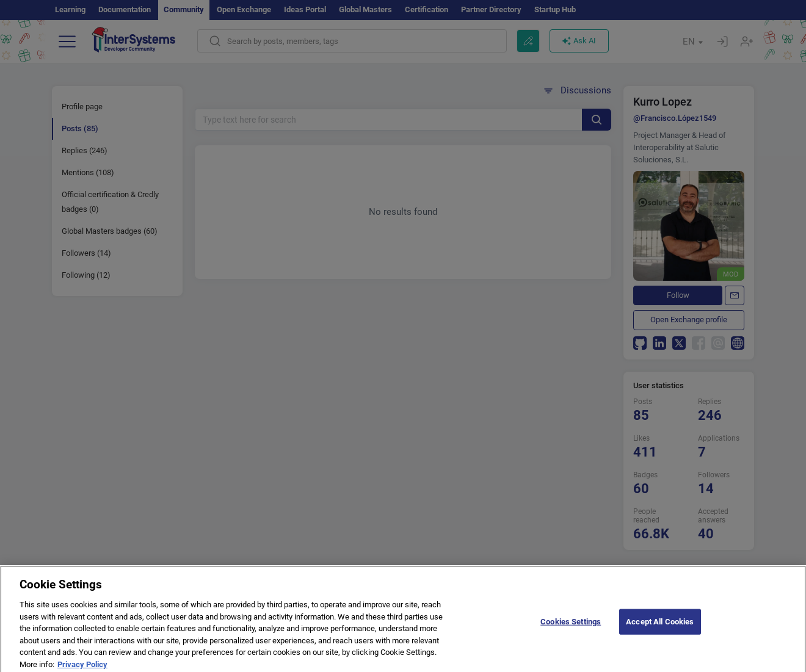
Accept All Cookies (660, 627)
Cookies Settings (571, 627)
